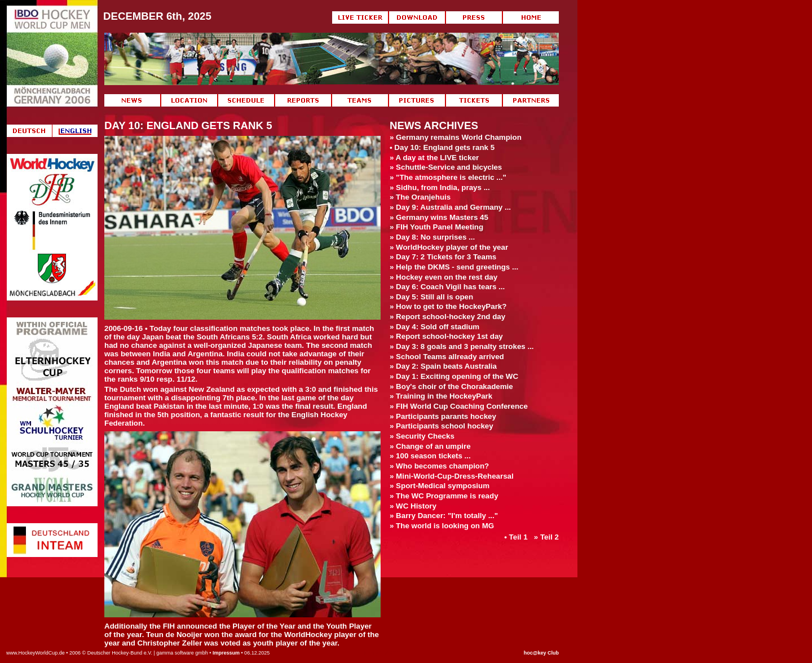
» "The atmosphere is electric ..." (448, 177)
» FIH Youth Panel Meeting (436, 227)
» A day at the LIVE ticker (434, 158)
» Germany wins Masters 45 (439, 217)
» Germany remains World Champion (456, 137)
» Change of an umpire (430, 446)
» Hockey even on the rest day (443, 277)
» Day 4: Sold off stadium (434, 327)
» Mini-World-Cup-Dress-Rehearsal (452, 476)
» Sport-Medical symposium (440, 486)
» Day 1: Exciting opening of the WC (454, 376)
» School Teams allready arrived (447, 357)
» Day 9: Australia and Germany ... (450, 207)
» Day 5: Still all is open (431, 297)
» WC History (413, 506)
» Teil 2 (546, 537)
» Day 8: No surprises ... (432, 237)
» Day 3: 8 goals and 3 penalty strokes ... (462, 346)
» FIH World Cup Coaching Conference (459, 406)
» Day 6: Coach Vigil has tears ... (447, 287)
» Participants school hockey (442, 426)
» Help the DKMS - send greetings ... (454, 267)
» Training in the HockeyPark (441, 396)
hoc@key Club (541, 653)
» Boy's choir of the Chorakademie (451, 386)
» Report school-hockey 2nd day (447, 317)
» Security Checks (422, 436)
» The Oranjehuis (420, 197)
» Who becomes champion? (439, 466)
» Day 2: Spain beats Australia (443, 366)
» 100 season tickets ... (430, 456)
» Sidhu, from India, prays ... (440, 187)
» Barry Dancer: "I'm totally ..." (444, 516)
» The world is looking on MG (442, 526)
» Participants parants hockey (443, 416)
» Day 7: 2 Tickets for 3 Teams (443, 257)
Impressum (226, 653)
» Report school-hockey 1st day (446, 336)
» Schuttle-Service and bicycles (446, 167)
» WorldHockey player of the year (449, 247)
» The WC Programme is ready (444, 496)
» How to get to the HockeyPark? (448, 306)
